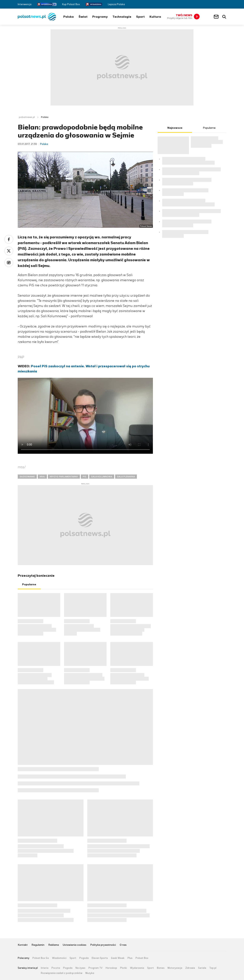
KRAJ (42, 477)
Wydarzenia (137, 968)
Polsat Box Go (41, 958)
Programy (100, 17)
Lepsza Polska (116, 4)
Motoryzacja (175, 968)
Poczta (56, 968)
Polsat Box (142, 958)
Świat (83, 17)
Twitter (219, 4)
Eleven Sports (100, 958)
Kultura (155, 17)
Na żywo (80, 968)
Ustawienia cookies (75, 945)
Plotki (124, 968)
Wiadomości (59, 958)
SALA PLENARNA (126, 477)
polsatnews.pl (27, 117)
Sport (140, 17)
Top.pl (213, 968)
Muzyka (90, 973)
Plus (130, 958)
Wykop (9, 263)
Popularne (29, 584)
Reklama (54, 945)
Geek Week (118, 958)
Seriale (202, 968)
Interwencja (25, 4)
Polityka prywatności (103, 945)
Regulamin (38, 945)
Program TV (96, 968)
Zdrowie (190, 968)
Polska (69, 17)
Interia (45, 968)
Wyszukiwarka (224, 17)
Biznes (161, 968)
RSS (225, 4)
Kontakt (23, 945)
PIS (85, 477)
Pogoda (84, 958)
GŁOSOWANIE (27, 477)
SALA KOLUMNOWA (102, 477)
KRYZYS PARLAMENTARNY (64, 477)
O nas (123, 945)
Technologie (122, 17)
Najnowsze (175, 128)
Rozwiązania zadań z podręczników (62, 973)
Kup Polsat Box (71, 4)
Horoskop (111, 968)
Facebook (213, 4)
